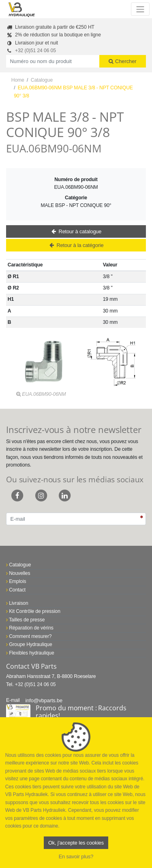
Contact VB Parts (31, 666)
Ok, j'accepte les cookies (76, 843)
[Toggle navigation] (140, 9)
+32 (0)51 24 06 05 (35, 51)
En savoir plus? (76, 856)
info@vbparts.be (44, 700)
